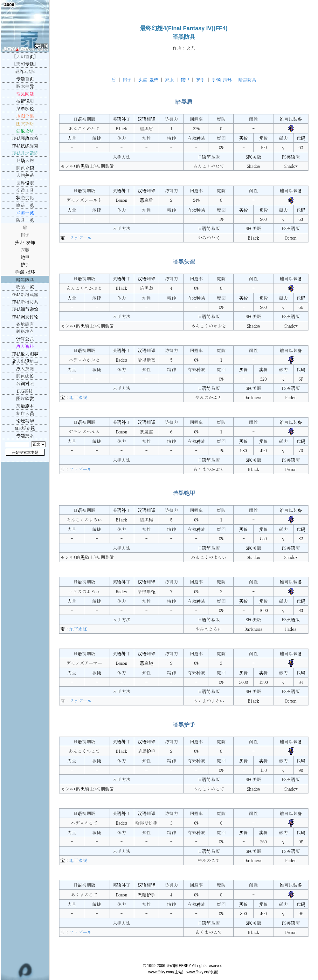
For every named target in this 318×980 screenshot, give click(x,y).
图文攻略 (25, 123)
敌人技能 (25, 368)
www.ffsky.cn (197, 972)
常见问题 (25, 93)
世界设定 (25, 183)
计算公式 (25, 339)
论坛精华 (25, 420)
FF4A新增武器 (25, 294)
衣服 (169, 79)
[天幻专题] (25, 64)
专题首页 (25, 78)
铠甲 (185, 79)
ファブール (80, 238)
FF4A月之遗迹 (25, 153)
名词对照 (25, 383)
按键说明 (25, 101)
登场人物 (25, 160)
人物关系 (25, 175)
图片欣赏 (25, 398)
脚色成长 (25, 376)
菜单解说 (25, 108)
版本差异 (25, 86)
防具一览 (25, 220)
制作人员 (25, 413)
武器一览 (25, 212)
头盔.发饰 (148, 79)
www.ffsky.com (161, 972)
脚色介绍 (25, 168)
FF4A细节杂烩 (25, 309)
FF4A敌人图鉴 (25, 354)
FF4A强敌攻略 (25, 138)
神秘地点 (25, 331)
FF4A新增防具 (25, 302)
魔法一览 (25, 205)
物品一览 (25, 287)
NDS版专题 (25, 428)
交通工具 (25, 190)
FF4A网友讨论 (25, 316)
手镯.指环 (222, 79)
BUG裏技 (25, 391)
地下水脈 (78, 397)
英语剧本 (25, 405)
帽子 (127, 79)
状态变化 (25, 197)
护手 (201, 79)
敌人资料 (25, 346)
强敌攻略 (25, 131)
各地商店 (25, 324)
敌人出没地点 (25, 361)
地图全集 (25, 116)
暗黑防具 (247, 79)
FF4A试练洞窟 (25, 146)
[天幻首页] (25, 56)
